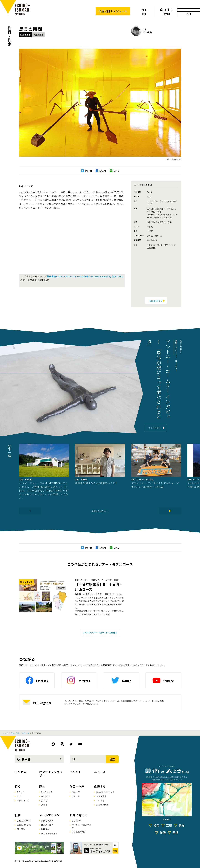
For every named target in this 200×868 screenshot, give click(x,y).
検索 (112, 759)
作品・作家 (10, 36)
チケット (21, 792)
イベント (75, 772)
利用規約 (45, 829)
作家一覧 (76, 796)
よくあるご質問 (79, 832)
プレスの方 (77, 821)
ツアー (20, 796)
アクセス (21, 772)
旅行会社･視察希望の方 (81, 826)
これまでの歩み (24, 821)
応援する (100, 786)
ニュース (100, 772)
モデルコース (23, 801)
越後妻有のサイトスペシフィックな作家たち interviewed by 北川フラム (85, 276)
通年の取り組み (24, 825)
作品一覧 (26, 733)
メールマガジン (49, 815)
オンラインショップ (51, 774)
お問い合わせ (78, 815)
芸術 (169, 825)
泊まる (44, 805)
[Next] (170, 511)
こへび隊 (100, 801)
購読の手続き (47, 821)
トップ (5, 733)
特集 (157, 825)
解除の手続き (47, 825)
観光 (182, 825)
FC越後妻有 (101, 796)
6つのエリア (47, 792)
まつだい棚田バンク (105, 792)
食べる (44, 801)
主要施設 (45, 796)
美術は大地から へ (100, 511)
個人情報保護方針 (49, 833)
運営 (175, 833)
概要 (18, 815)
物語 (163, 833)
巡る (42, 786)
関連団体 (21, 829)
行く (18, 786)
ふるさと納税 (102, 805)
